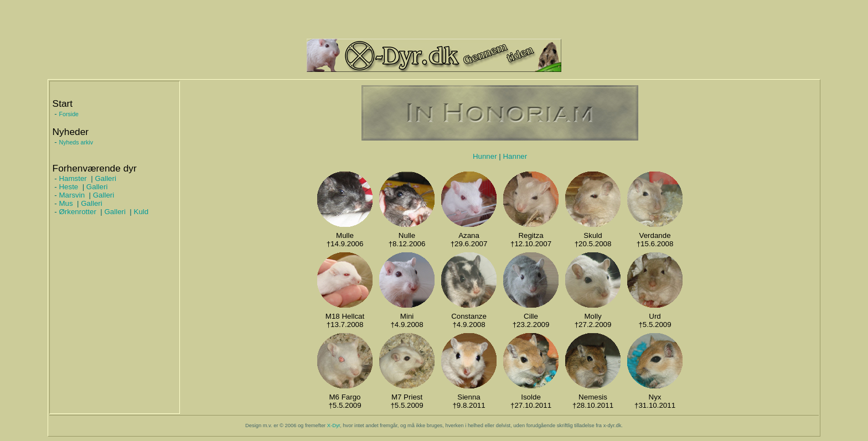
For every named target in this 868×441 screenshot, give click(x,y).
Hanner (515, 156)
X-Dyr (334, 426)
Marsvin (72, 195)
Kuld (141, 212)
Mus (66, 203)
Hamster (73, 178)
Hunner (485, 156)
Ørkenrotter (77, 212)
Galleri (105, 178)
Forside (69, 114)
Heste (68, 187)
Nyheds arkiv (76, 142)
